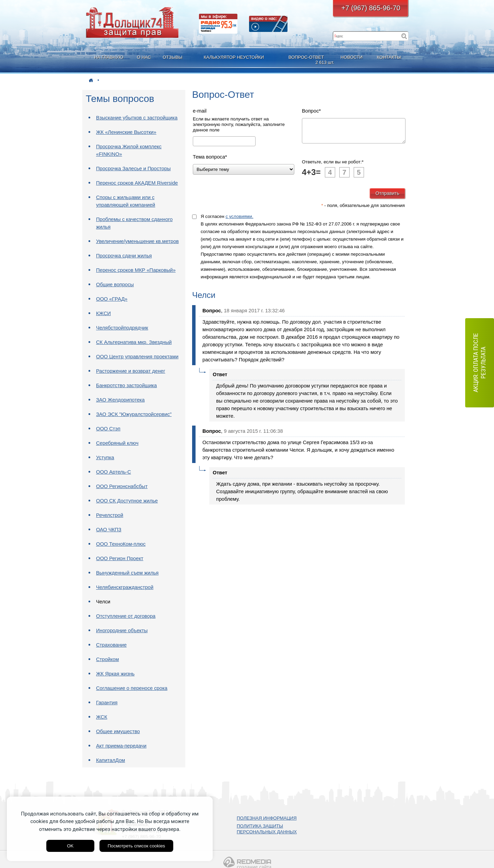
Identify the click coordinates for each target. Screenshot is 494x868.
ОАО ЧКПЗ (109, 530)
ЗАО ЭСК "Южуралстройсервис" (134, 414)
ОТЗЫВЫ (172, 57)
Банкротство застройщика (126, 385)
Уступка (105, 458)
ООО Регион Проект (120, 558)
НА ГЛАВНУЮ (109, 57)
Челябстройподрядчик (122, 328)
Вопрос (311, 111)
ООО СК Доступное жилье (127, 501)
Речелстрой (110, 515)
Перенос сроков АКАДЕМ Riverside (137, 183)
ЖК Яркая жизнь (115, 674)
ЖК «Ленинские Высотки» (126, 132)
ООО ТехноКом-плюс (121, 544)
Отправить (387, 197)
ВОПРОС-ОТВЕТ (307, 60)
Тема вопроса (210, 157)
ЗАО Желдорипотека (120, 400)
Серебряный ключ (117, 443)
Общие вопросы (115, 285)
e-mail (200, 111)
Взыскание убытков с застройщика (137, 118)
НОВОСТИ (352, 57)
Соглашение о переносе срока (132, 688)
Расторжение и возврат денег (131, 371)
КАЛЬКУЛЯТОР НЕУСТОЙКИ (234, 57)
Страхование (111, 645)
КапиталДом (110, 760)
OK (70, 846)
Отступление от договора (126, 616)
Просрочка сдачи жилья (124, 256)
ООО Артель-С (114, 472)
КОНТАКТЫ (389, 57)
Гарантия (107, 703)
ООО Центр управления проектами (137, 357)
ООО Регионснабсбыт (122, 486)
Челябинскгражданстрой (125, 587)
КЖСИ (103, 313)
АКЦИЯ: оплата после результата (479, 363)
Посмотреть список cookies (136, 846)
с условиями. (239, 221)
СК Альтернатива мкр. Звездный (134, 342)
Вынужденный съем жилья (127, 573)
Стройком (108, 659)
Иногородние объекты (122, 630)
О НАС (144, 57)
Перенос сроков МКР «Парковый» (136, 270)
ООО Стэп (108, 429)
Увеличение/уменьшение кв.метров (137, 241)
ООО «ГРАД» (112, 299)
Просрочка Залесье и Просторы (133, 169)
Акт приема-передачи (121, 746)
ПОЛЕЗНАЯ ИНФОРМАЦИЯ (267, 818)
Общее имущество (118, 731)
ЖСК (102, 717)
